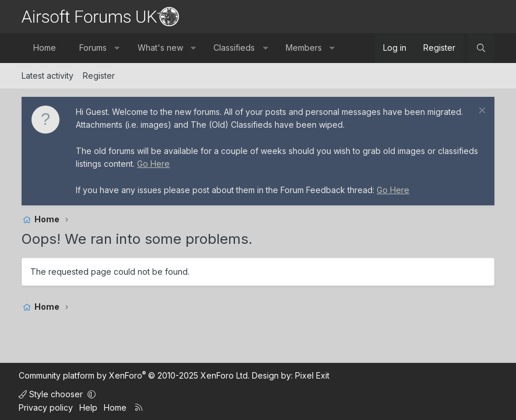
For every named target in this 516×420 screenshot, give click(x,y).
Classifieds (234, 48)
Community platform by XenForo (134, 375)
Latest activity (48, 76)
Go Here (153, 164)
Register (99, 76)
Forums (93, 48)
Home (45, 48)
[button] (117, 48)
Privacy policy (46, 407)
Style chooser (52, 394)
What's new (160, 48)
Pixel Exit (312, 375)
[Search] (481, 48)
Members (304, 48)
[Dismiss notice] (481, 112)
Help (88, 407)
